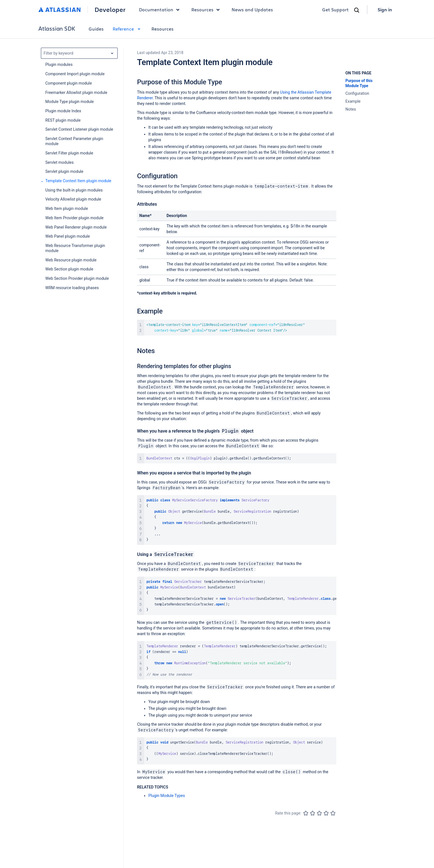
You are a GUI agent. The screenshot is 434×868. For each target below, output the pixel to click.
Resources (163, 29)
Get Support (335, 9)
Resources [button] (207, 10)
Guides (96, 29)
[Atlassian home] (60, 10)
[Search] (357, 10)
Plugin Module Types (167, 796)
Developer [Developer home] (110, 10)
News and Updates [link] (252, 9)
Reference (128, 29)
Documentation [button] (161, 10)
